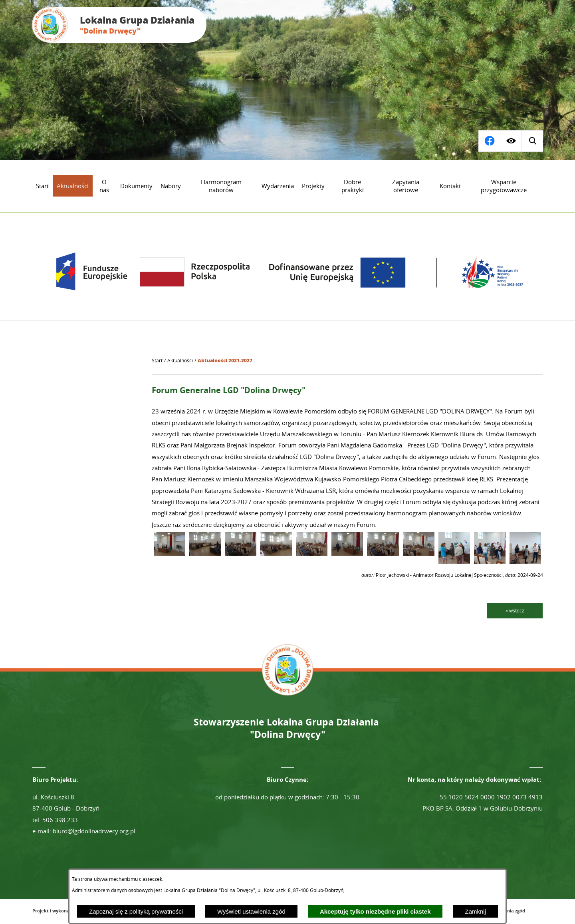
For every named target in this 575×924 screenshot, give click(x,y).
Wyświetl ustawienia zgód (251, 911)
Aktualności (180, 361)
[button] (170, 553)
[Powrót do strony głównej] (157, 361)
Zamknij (475, 911)
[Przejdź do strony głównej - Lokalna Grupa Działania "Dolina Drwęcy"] (119, 25)
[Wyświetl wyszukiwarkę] (489, 141)
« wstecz (515, 610)
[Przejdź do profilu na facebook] (532, 141)
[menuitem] (42, 186)
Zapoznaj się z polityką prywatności (136, 911)
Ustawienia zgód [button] (507, 911)
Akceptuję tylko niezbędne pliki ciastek (375, 911)
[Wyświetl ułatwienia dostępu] (511, 141)
